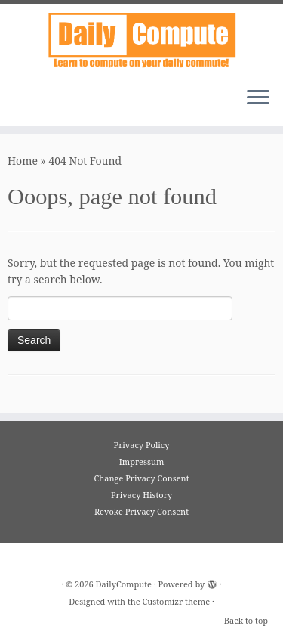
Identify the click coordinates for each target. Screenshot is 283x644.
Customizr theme (177, 601)
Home (23, 161)
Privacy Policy (142, 445)
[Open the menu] (258, 99)
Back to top (246, 620)
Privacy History (141, 495)
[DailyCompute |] (141, 40)
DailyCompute (124, 584)
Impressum (142, 461)
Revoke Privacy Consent (141, 511)
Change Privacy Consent (141, 478)
